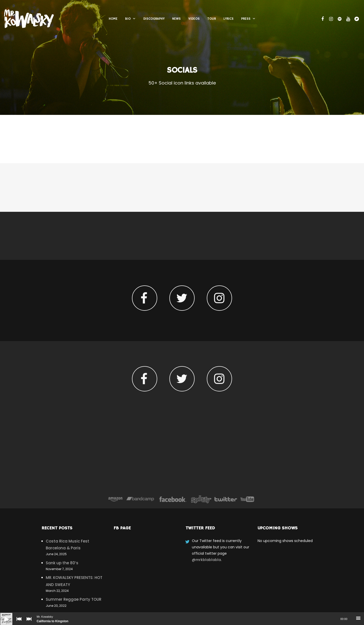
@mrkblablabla (206, 560)
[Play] (3, 615)
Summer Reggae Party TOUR (74, 599)
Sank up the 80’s (62, 563)
